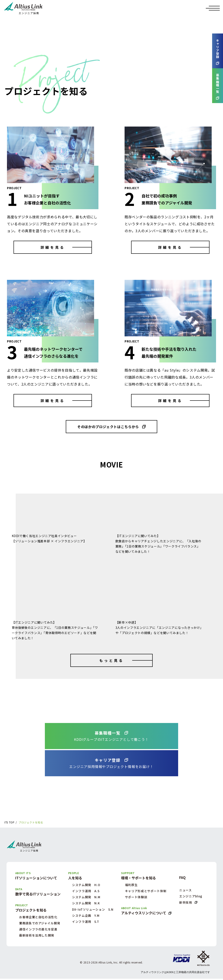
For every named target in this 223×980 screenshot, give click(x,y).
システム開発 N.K (86, 904)
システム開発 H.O (86, 885)
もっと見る (111, 660)
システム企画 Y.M (85, 917)
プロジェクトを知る (31, 822)
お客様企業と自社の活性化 (38, 918)
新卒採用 (186, 903)
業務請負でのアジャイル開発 (40, 924)
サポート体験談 (136, 898)
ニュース (186, 890)
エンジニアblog (191, 897)
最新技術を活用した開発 (37, 937)
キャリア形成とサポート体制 (146, 891)
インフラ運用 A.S (86, 891)
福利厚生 (131, 885)
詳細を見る (53, 247)
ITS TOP (9, 822)
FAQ (182, 878)
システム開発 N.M (86, 898)
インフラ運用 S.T (85, 923)
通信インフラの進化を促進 (38, 930)
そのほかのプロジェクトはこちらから (108, 427)
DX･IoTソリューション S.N (93, 910)
